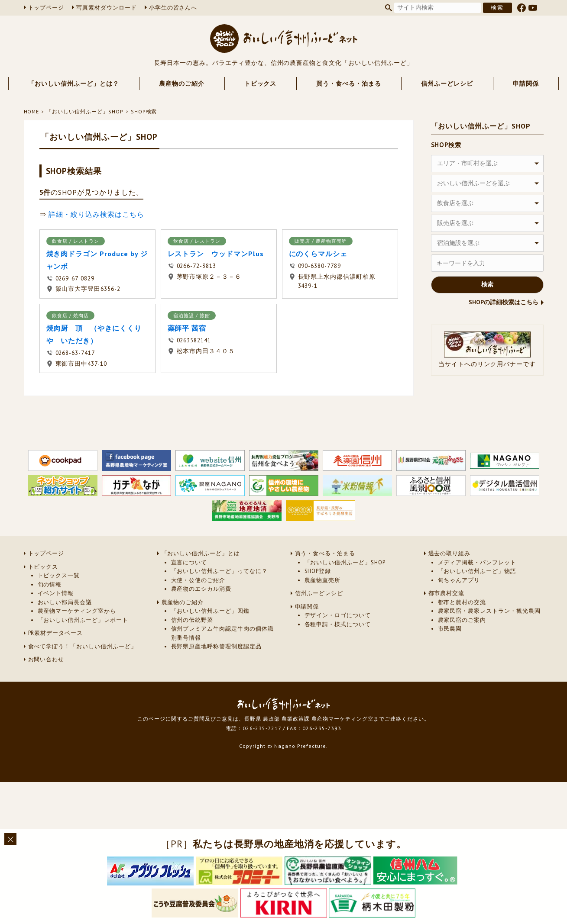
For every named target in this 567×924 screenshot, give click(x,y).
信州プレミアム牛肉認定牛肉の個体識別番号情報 (222, 633)
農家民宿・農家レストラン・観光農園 (489, 611)
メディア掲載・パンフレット (477, 562)
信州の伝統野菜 (192, 620)
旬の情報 (50, 584)
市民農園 (450, 629)
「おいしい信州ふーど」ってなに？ (219, 571)
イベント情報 (56, 593)
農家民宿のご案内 (462, 620)
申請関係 (526, 84)
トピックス (261, 84)
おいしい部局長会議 (65, 602)
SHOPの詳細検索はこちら (504, 302)
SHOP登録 (318, 571)
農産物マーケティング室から (77, 611)
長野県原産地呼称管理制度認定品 (216, 646)
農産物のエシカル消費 (201, 589)
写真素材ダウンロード (107, 8)
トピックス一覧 (59, 575)
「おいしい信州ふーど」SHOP (85, 111)
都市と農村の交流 (462, 602)
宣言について (189, 562)
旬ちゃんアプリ (459, 580)
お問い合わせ (46, 659)
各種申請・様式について (338, 624)
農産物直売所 (323, 580)
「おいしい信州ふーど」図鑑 (210, 611)
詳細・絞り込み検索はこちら (96, 214)
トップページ (46, 8)
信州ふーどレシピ (447, 84)
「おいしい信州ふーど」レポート (83, 620)
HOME (32, 111)
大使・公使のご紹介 (198, 580)
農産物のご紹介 (182, 84)
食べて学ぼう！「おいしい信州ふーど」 (83, 646)
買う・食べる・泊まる (349, 84)
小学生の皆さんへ (173, 8)
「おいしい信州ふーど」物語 (477, 571)
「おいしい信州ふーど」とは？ (73, 84)
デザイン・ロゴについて (338, 615)
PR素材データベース (56, 633)
